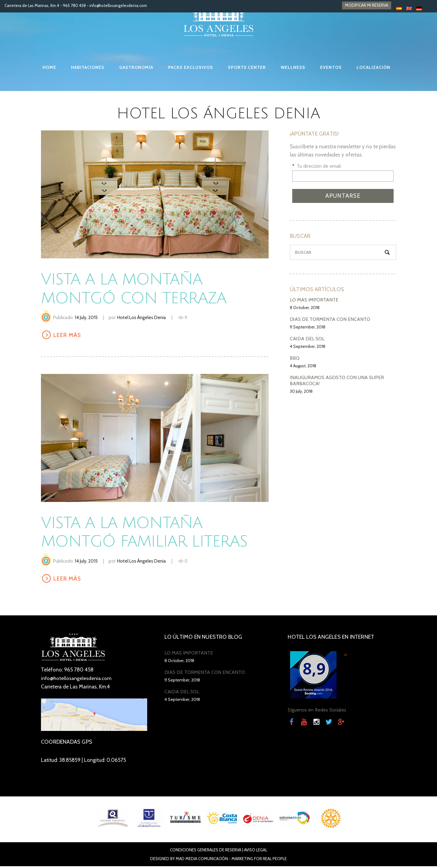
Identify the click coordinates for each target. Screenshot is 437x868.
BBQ (295, 358)
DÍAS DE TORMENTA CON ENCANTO (330, 319)
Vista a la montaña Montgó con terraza (142, 289)
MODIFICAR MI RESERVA (367, 5)
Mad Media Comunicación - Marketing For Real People (231, 860)
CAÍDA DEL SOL (307, 339)
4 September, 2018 (308, 346)
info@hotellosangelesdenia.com (118, 5)
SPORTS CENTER (247, 67)
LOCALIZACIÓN (373, 67)
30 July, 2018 (301, 391)
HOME (49, 67)
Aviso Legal (256, 852)
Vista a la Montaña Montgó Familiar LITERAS (153, 533)
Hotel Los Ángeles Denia (142, 318)
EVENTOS (331, 67)
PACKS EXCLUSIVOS (191, 67)
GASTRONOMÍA (136, 67)
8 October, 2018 (305, 308)
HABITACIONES (88, 67)
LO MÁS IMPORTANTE (314, 300)
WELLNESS (293, 67)
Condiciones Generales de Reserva (206, 852)
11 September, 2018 (308, 327)
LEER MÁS (68, 335)
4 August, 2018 (303, 366)
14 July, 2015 (86, 318)
